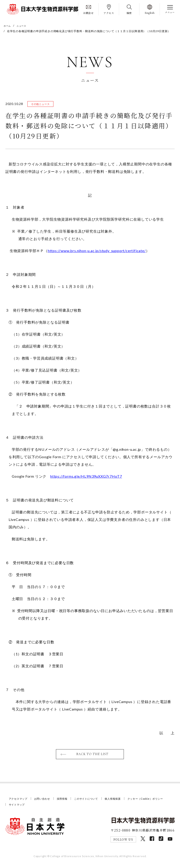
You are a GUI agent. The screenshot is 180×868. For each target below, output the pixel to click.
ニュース (24, 26)
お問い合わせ (47, 801)
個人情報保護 (126, 801)
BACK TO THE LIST (93, 756)
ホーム (8, 26)
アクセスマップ (20, 801)
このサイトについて (96, 801)
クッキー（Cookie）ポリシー (30, 807)
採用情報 (69, 801)
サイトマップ (67, 807)
